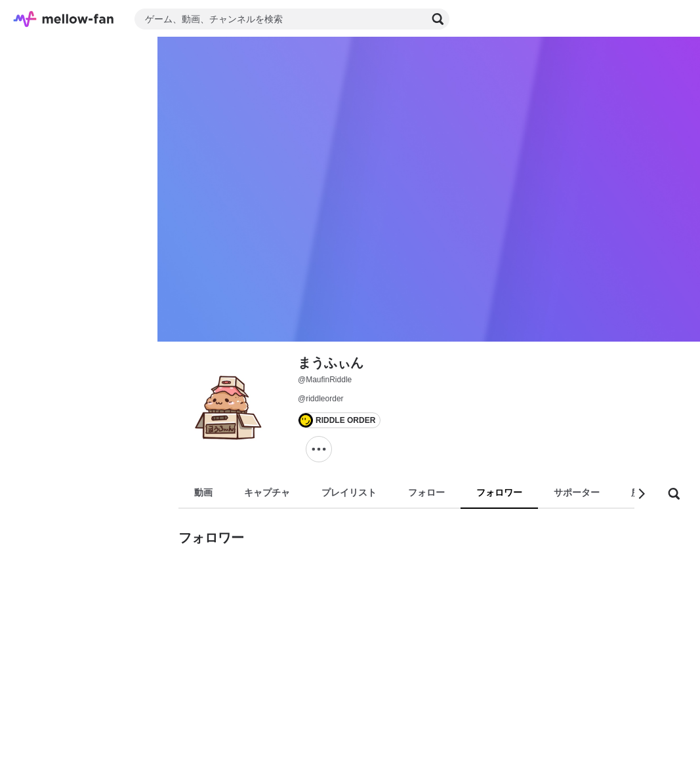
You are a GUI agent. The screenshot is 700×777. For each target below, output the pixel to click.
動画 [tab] (203, 492)
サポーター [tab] (577, 492)
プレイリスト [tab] (349, 492)
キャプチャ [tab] (267, 492)
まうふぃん (331, 363)
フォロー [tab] (426, 492)
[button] (641, 494)
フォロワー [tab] (499, 492)
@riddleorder (321, 399)
